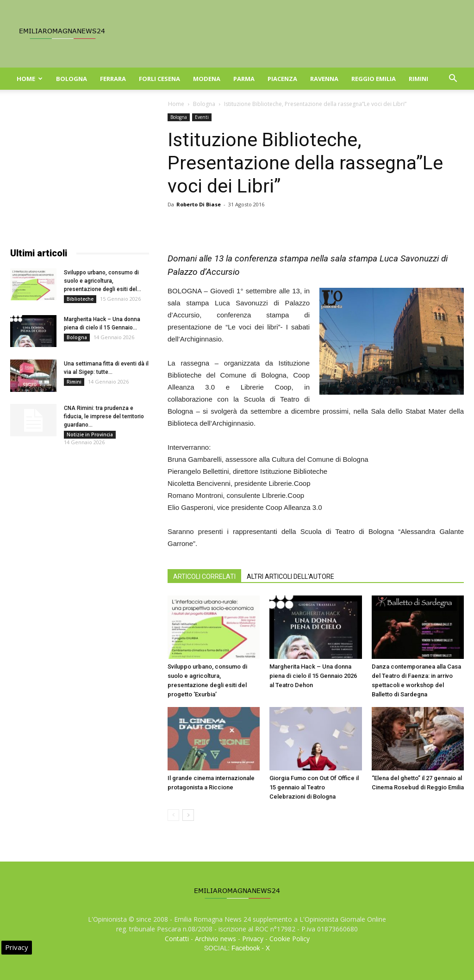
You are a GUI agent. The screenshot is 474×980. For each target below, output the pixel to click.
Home (30, 79)
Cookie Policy (290, 939)
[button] (453, 79)
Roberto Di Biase (199, 204)
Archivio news (215, 939)
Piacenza (282, 79)
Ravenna (324, 79)
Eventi (202, 117)
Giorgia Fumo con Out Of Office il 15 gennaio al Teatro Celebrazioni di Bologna (314, 787)
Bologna (72, 79)
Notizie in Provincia (90, 434)
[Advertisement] (80, 171)
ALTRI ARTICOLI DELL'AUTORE (290, 577)
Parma (244, 79)
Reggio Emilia (374, 79)
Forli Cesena (159, 79)
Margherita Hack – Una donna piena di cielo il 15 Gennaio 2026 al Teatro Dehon (313, 676)
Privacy (253, 939)
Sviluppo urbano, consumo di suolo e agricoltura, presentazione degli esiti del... (103, 281)
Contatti (177, 939)
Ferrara (113, 79)
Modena (207, 79)
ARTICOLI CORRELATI (204, 577)
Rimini (418, 79)
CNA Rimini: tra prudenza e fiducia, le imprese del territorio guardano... (104, 416)
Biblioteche (80, 299)
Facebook (246, 948)
